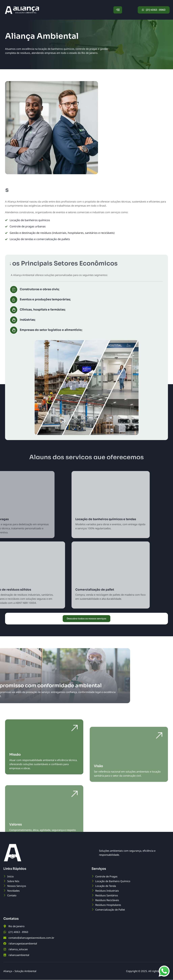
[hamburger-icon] (118, 10)
